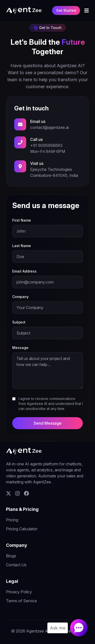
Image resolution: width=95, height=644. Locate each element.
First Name (22, 220)
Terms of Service (21, 601)
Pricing (12, 520)
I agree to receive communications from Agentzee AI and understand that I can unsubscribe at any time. (51, 404)
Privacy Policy (19, 592)
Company (20, 297)
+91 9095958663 (46, 145)
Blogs (11, 556)
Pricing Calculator (22, 529)
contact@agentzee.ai (49, 127)
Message (20, 348)
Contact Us (16, 565)
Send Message (48, 423)
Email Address (24, 271)
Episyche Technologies (51, 169)
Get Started (66, 10)
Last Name (22, 246)
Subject (19, 322)
